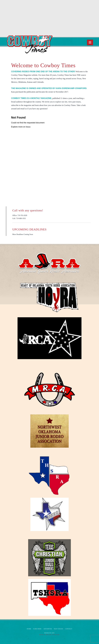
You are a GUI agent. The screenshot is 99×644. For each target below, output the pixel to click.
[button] (90, 42)
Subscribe (37, 629)
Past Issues (59, 629)
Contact (69, 629)
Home (29, 629)
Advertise (48, 629)
